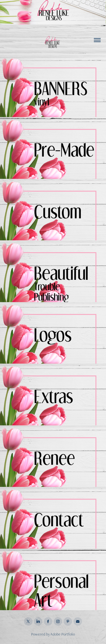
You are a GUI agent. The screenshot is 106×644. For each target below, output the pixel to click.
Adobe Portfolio (63, 634)
